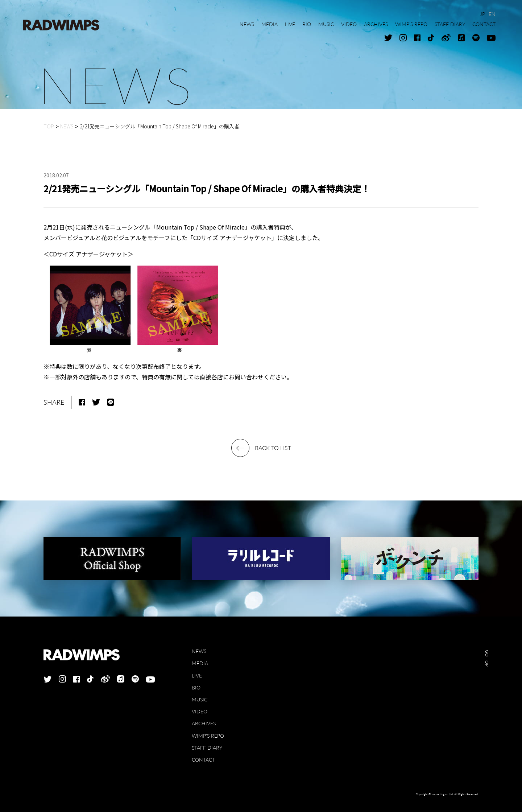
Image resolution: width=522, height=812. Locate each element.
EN (492, 14)
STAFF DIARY (207, 748)
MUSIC (200, 699)
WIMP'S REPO (208, 736)
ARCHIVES (204, 723)
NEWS (199, 651)
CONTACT (203, 760)
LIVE (197, 675)
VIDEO (200, 711)
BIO (196, 687)
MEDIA (200, 663)
